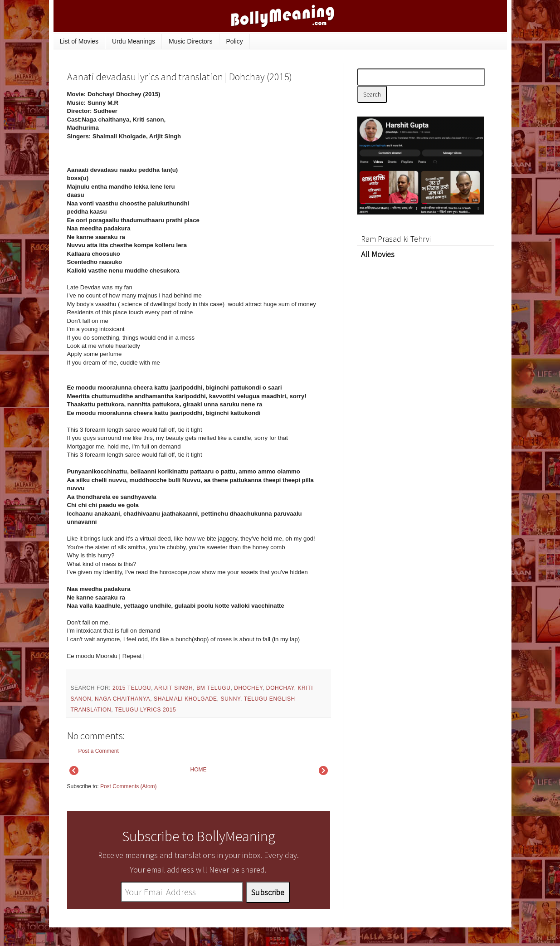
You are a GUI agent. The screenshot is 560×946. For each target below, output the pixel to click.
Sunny (231, 699)
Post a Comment (99, 751)
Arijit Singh (173, 688)
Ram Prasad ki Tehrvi (396, 239)
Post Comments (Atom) (129, 786)
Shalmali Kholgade (185, 699)
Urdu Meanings (134, 41)
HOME (199, 770)
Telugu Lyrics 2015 (145, 710)
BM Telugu (213, 688)
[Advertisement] (262, 151)
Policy (235, 41)
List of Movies (79, 41)
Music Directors (190, 41)
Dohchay (280, 688)
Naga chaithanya (122, 699)
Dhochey (248, 688)
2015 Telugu (132, 688)
